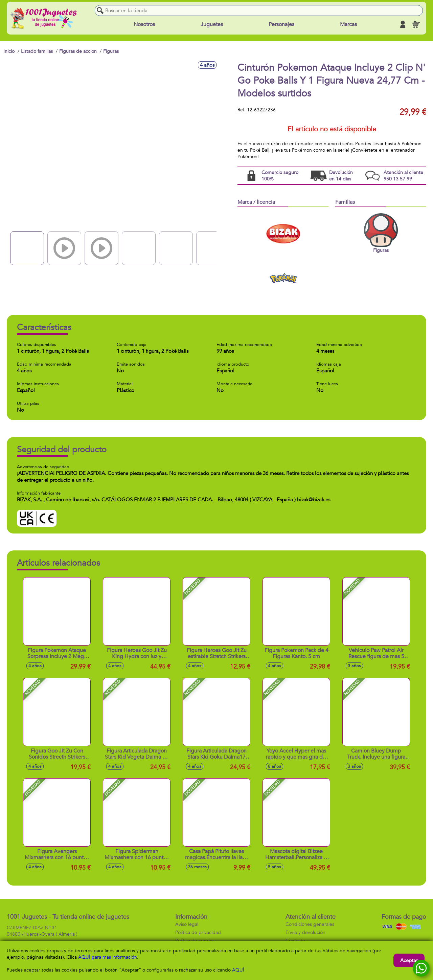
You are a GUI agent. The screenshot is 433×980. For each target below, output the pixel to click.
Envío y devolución (305, 932)
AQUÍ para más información (108, 957)
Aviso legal (187, 924)
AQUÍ (238, 970)
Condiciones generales (310, 924)
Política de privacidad (198, 932)
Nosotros (144, 24)
